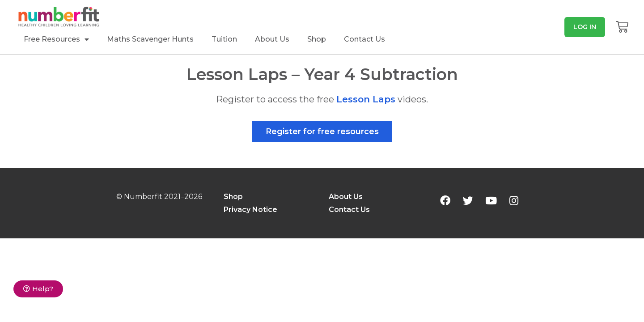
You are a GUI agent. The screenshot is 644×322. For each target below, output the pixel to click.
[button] (585, 27)
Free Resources (56, 39)
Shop (317, 39)
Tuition (224, 39)
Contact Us (364, 39)
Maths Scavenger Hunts (150, 39)
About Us (272, 39)
